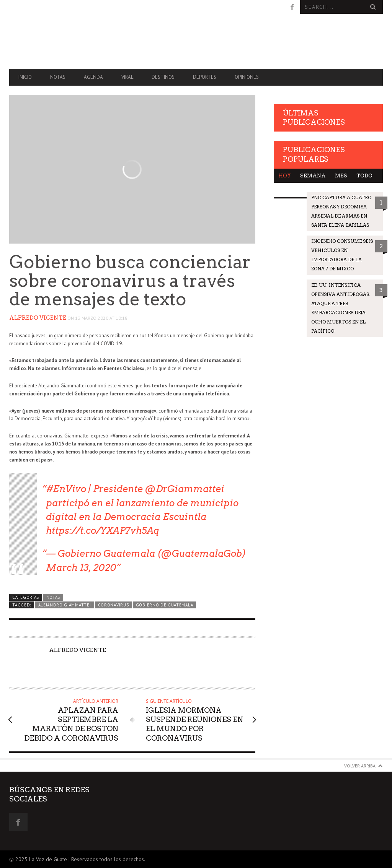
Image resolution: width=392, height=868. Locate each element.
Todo (364, 176)
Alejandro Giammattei (65, 605)
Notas (58, 77)
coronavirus (114, 605)
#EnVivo (66, 489)
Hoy (285, 176)
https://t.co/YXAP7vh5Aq (103, 531)
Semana (313, 176)
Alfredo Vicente (38, 318)
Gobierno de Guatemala (164, 605)
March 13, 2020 (81, 568)
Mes (341, 176)
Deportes (205, 77)
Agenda (93, 77)
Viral (127, 77)
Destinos (163, 77)
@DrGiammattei (185, 489)
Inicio (25, 77)
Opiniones (247, 77)
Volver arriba (360, 766)
